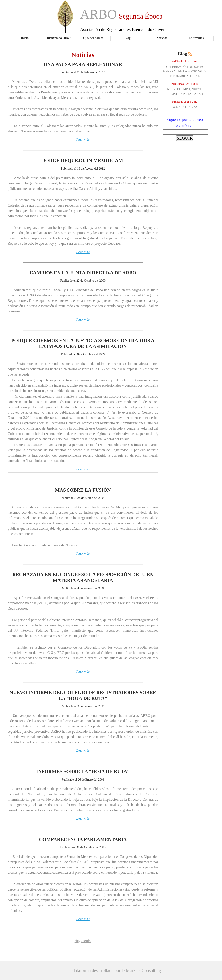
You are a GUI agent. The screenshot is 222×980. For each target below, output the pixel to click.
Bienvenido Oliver (59, 38)
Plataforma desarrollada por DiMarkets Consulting (116, 970)
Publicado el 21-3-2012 (185, 102)
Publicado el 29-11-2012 (185, 84)
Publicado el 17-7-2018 (185, 62)
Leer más (83, 140)
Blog (128, 38)
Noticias (162, 38)
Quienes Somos (93, 38)
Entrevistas (196, 38)
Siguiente (83, 940)
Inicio (25, 38)
